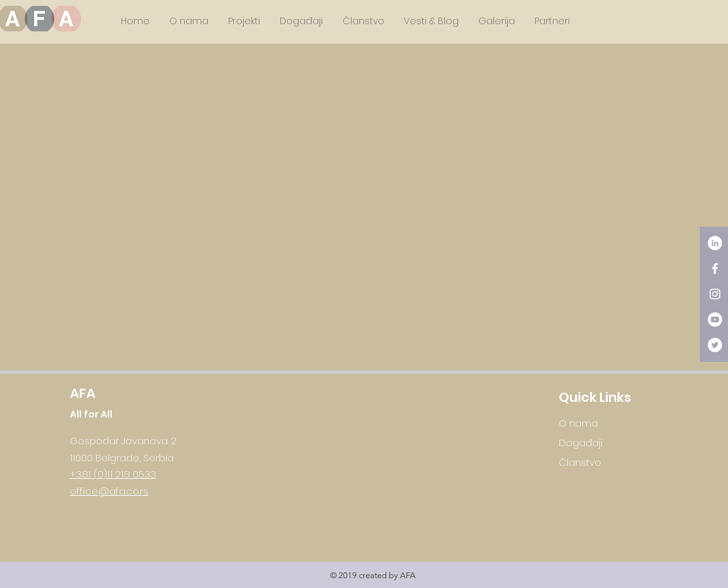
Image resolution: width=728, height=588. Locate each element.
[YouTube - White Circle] (715, 319)
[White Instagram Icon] (715, 294)
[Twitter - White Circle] (715, 345)
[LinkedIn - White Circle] (715, 243)
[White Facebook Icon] (715, 269)
